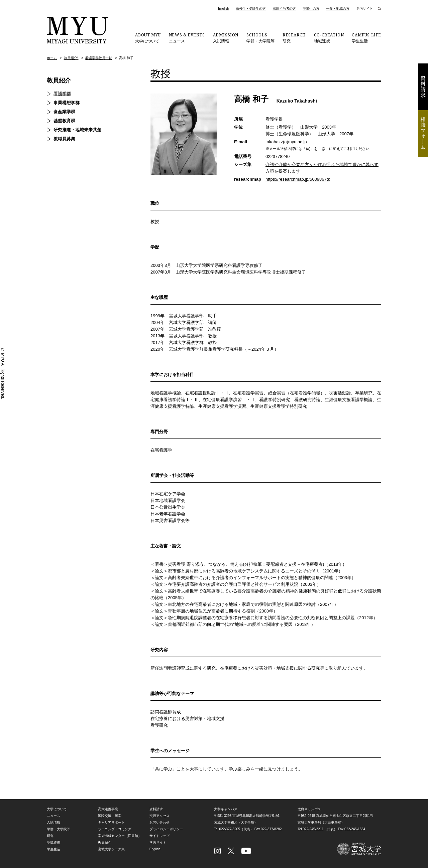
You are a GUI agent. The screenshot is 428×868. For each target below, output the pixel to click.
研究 (294, 38)
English (224, 9)
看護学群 (62, 94)
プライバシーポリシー (166, 829)
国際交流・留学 (110, 816)
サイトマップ (159, 836)
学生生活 (366, 38)
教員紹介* (71, 58)
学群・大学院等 (260, 38)
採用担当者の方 (284, 9)
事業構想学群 (67, 103)
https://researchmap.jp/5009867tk (298, 179)
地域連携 (329, 38)
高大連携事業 (108, 809)
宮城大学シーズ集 (111, 849)
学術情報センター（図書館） (120, 836)
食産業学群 (64, 112)
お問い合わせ (159, 822)
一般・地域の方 (338, 9)
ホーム (52, 58)
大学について (148, 38)
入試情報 (226, 38)
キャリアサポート (111, 822)
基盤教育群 (64, 121)
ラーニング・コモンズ (115, 829)
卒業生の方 (311, 9)
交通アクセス (159, 816)
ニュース (187, 38)
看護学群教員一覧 (99, 58)
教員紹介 (59, 80)
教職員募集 (64, 139)
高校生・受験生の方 (251, 9)
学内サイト (364, 9)
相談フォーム (423, 134)
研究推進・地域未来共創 (77, 130)
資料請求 (423, 87)
